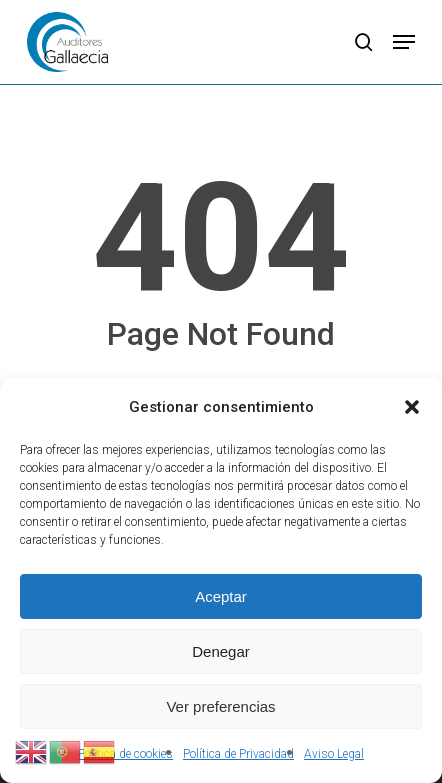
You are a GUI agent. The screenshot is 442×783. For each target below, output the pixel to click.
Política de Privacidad (238, 754)
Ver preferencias (220, 706)
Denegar (221, 651)
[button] (412, 407)
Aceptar (221, 596)
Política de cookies (125, 754)
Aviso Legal (334, 754)
